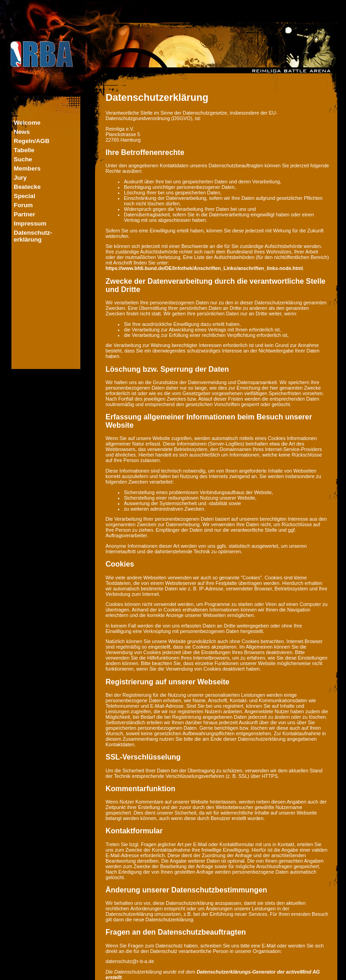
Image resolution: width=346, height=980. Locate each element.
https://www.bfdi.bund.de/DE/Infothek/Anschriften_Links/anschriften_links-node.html (204, 268)
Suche (23, 159)
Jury (20, 178)
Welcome (27, 123)
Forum (23, 205)
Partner (25, 214)
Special (25, 196)
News (22, 132)
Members (27, 168)
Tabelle (24, 150)
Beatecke (27, 187)
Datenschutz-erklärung (33, 236)
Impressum (30, 223)
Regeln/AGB (32, 141)
